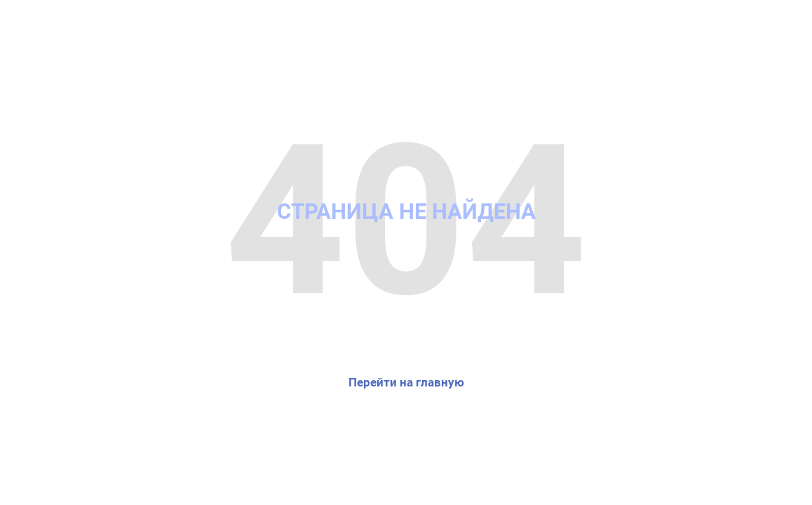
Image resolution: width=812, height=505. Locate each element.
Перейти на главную (406, 382)
